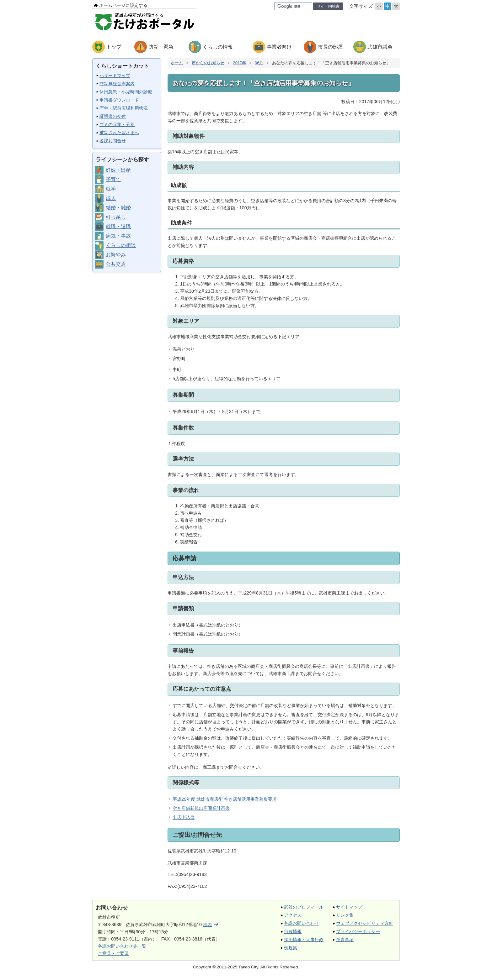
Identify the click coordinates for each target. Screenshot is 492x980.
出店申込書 (184, 817)
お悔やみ (116, 255)
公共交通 (116, 264)
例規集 (291, 948)
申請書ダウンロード (119, 100)
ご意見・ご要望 (113, 953)
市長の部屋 (330, 47)
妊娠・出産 (118, 170)
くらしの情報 (218, 47)
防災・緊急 (161, 47)
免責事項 (345, 940)
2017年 (239, 63)
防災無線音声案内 (117, 84)
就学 (111, 189)
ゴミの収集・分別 (117, 124)
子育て (113, 179)
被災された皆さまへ (119, 133)
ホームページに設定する (123, 5)
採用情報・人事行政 (304, 940)
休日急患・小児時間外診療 (126, 92)
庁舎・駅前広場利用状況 (124, 108)
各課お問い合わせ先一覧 (122, 946)
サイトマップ (349, 907)
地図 (210, 925)
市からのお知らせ (208, 63)
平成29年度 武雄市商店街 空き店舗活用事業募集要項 (225, 799)
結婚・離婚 (118, 208)
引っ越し (116, 217)
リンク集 (345, 915)
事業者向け (279, 47)
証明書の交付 (113, 116)
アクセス (293, 915)
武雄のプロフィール (304, 907)
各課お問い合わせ (302, 923)
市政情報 (293, 931)
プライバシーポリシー (358, 931)
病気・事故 (118, 236)
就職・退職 (118, 226)
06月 (259, 63)
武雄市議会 (380, 47)
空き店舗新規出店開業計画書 (201, 808)
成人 (111, 198)
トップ (114, 47)
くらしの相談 (121, 245)
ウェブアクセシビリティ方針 (365, 923)
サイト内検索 (328, 6)
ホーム (177, 63)
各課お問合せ (113, 141)
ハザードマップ (115, 76)
